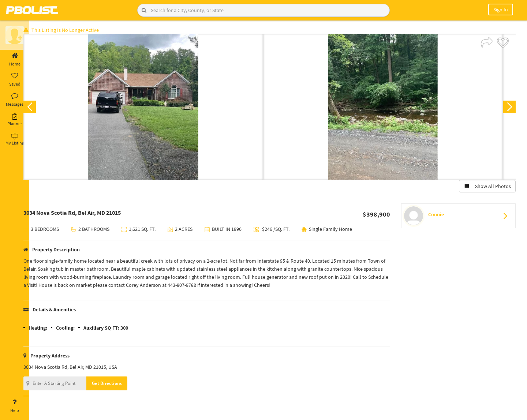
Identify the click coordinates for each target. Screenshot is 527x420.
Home (15, 60)
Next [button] (508, 108)
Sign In (501, 10)
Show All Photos (486, 188)
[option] (155, 108)
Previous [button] (41, 108)
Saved (15, 80)
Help (15, 406)
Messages (15, 100)
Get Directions (118, 385)
